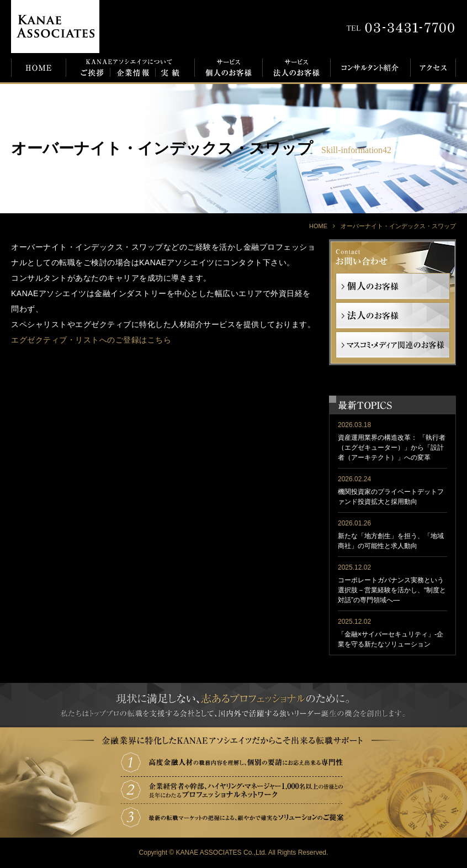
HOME (318, 226)
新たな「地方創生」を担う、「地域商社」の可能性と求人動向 (391, 541)
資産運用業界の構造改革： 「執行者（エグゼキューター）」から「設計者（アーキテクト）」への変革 (392, 448)
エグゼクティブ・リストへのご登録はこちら (91, 340)
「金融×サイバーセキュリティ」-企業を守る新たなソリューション (391, 639)
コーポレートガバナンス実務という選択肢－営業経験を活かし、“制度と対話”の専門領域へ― (392, 590)
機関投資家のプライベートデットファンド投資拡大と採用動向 (391, 497)
